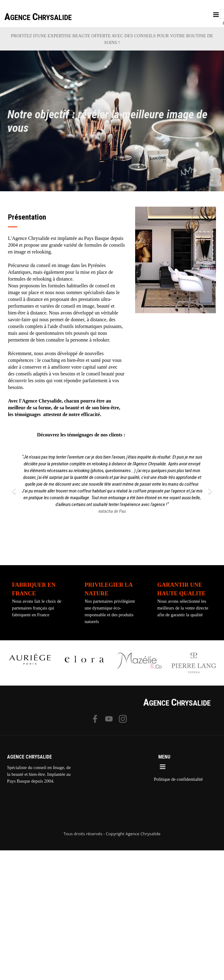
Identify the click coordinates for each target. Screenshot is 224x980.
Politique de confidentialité (178, 779)
